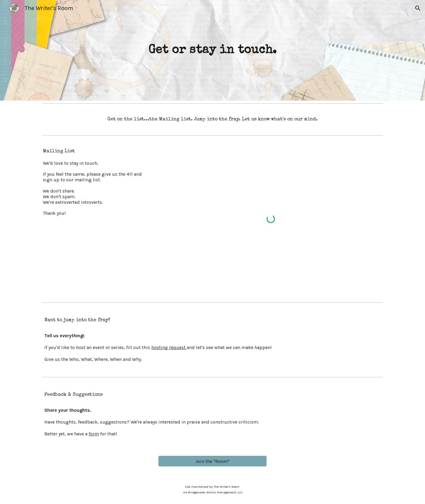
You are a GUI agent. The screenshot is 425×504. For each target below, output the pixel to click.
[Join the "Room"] (212, 461)
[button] (418, 8)
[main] (212, 50)
